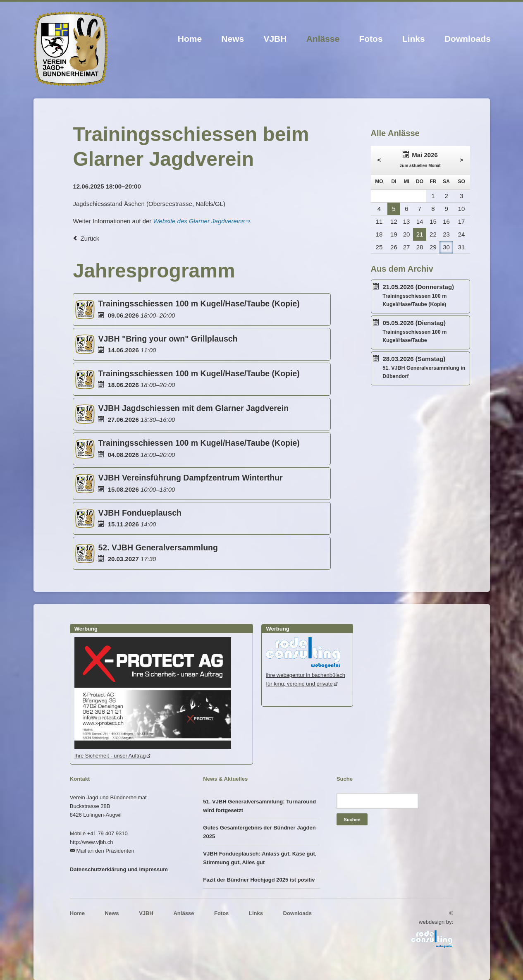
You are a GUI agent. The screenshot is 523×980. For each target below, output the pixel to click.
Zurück (90, 238)
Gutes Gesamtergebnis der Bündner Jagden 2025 (259, 832)
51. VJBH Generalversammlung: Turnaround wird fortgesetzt (259, 806)
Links (414, 39)
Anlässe (323, 39)
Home (190, 39)
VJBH (275, 39)
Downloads (468, 39)
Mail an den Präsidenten (105, 851)
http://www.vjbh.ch (92, 842)
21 (420, 234)
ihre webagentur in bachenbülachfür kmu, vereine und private (306, 675)
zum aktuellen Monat (420, 166)
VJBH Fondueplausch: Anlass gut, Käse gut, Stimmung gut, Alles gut (260, 858)
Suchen (352, 820)
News (233, 39)
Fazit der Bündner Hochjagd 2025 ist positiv (259, 880)
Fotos (371, 39)
